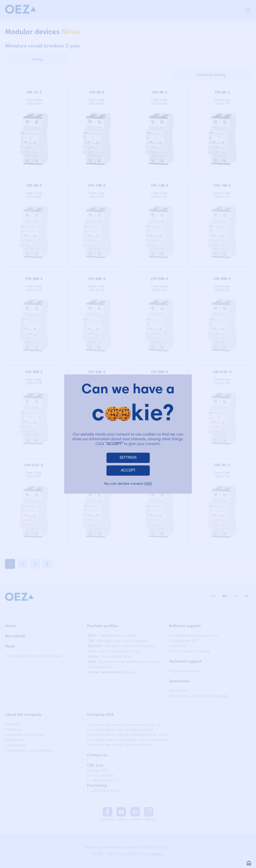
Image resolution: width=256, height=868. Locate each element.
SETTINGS (128, 457)
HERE (148, 484)
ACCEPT (128, 470)
